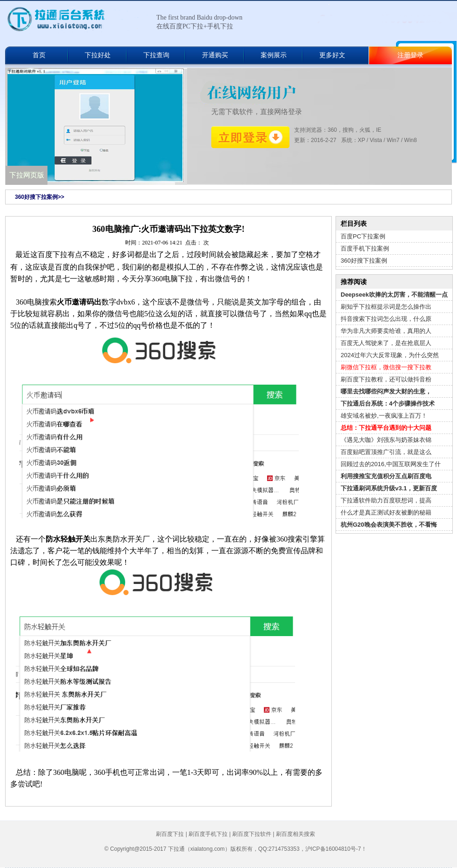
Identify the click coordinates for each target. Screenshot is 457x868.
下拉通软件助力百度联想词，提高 (386, 500)
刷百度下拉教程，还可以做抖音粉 (386, 379)
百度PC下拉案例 (363, 236)
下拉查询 (156, 55)
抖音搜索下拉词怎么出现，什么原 (386, 319)
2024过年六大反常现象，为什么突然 (390, 355)
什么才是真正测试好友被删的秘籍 (386, 512)
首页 (39, 55)
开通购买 (215, 55)
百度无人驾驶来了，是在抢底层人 (386, 343)
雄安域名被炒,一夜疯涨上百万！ (384, 416)
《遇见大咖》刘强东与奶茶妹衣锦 (386, 440)
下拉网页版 (27, 175)
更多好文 (332, 55)
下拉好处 (98, 55)
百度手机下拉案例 (365, 248)
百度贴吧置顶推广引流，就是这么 (386, 452)
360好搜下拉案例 (364, 261)
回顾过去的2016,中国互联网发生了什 (391, 464)
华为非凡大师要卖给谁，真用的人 (386, 331)
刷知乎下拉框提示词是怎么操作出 (386, 307)
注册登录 (410, 55)
